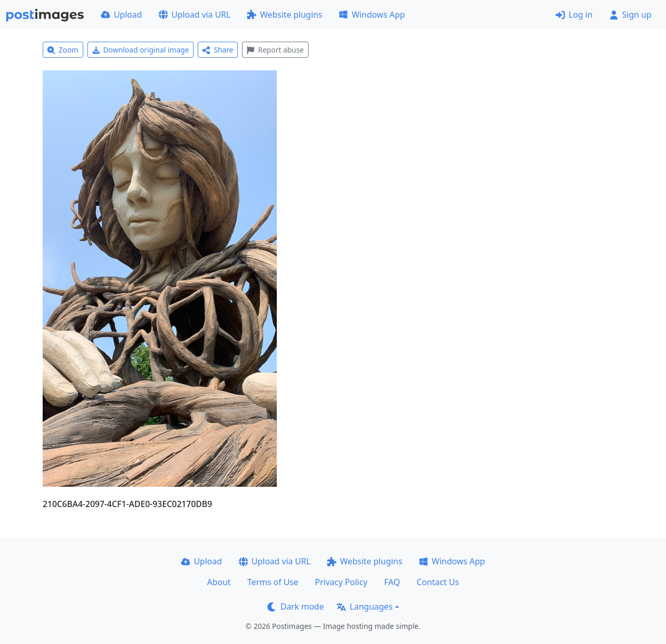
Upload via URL (195, 15)
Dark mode (296, 607)
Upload (121, 15)
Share (218, 50)
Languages (364, 607)
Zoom (63, 50)
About (219, 582)
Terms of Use (273, 582)
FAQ (392, 582)
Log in (574, 15)
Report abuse (275, 50)
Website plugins (285, 15)
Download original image (141, 50)
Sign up (630, 15)
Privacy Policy (341, 582)
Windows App (372, 15)
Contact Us (438, 582)
